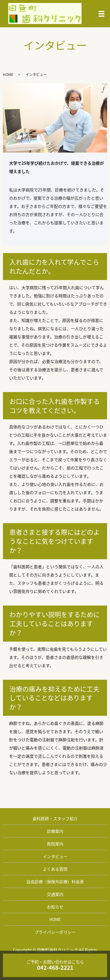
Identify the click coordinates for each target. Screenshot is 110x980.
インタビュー (55, 856)
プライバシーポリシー (55, 932)
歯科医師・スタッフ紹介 (55, 818)
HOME (8, 74)
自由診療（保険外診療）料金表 (55, 881)
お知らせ (55, 907)
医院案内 (55, 844)
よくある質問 (55, 869)
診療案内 (55, 831)
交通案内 (55, 894)
